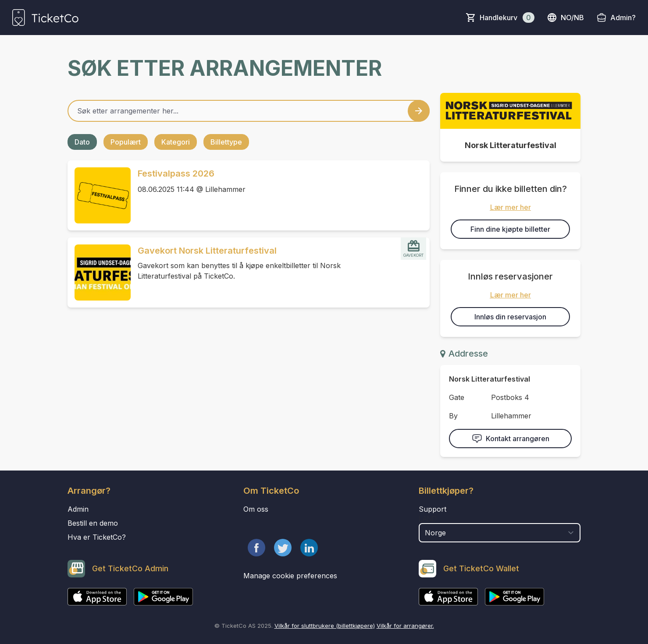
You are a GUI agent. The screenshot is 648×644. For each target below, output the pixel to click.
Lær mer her (511, 207)
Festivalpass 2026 (176, 173)
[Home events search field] (249, 111)
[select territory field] (500, 533)
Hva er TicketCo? (97, 537)
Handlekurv (507, 18)
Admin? (623, 18)
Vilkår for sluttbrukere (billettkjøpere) (325, 626)
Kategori (176, 142)
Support (433, 509)
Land (428, 519)
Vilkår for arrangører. (405, 626)
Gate (457, 397)
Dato (82, 142)
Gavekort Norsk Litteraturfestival (207, 251)
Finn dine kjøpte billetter (510, 229)
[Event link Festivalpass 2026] (99, 195)
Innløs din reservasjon (510, 317)
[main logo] (45, 18)
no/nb (565, 18)
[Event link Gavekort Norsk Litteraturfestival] (99, 272)
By (453, 416)
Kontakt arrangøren (511, 439)
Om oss (256, 509)
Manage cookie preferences (290, 576)
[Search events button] (419, 111)
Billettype (226, 142)
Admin (78, 509)
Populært (126, 142)
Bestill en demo (93, 523)
